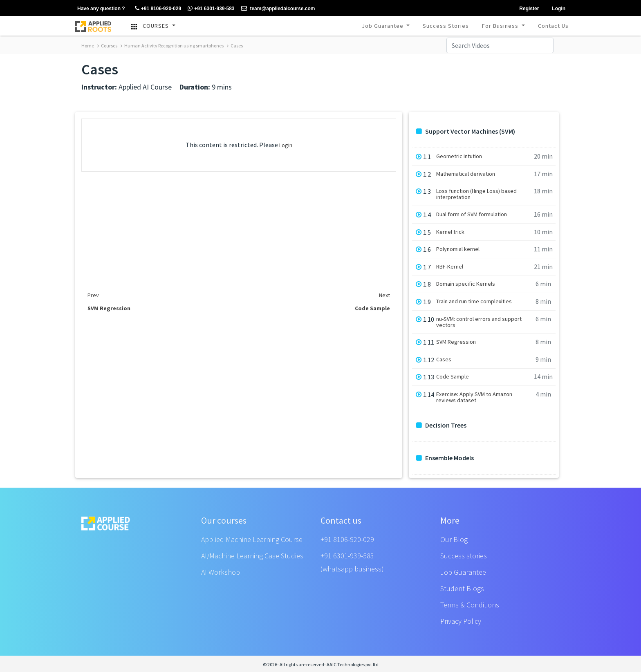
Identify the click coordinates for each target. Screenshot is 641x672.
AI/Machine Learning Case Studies (252, 556)
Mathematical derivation (466, 174)
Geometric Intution (459, 156)
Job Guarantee (383, 26)
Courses (107, 46)
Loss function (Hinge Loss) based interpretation (476, 194)
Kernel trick (450, 232)
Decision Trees (441, 425)
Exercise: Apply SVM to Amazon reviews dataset (474, 397)
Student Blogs (462, 588)
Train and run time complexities (474, 301)
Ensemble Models (445, 458)
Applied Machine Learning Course (252, 539)
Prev (93, 295)
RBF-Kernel (450, 267)
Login (286, 145)
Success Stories (446, 26)
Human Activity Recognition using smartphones (172, 46)
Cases (235, 46)
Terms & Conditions (470, 605)
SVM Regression (456, 342)
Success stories (464, 556)
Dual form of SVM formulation (472, 214)
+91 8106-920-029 (347, 539)
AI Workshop (221, 572)
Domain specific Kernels (466, 284)
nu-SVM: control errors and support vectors (479, 322)
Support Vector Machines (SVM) (466, 131)
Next (384, 295)
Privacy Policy (461, 621)
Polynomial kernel (458, 249)
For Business (501, 26)
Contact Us (553, 26)
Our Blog (454, 539)
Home (88, 46)
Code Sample (453, 377)
